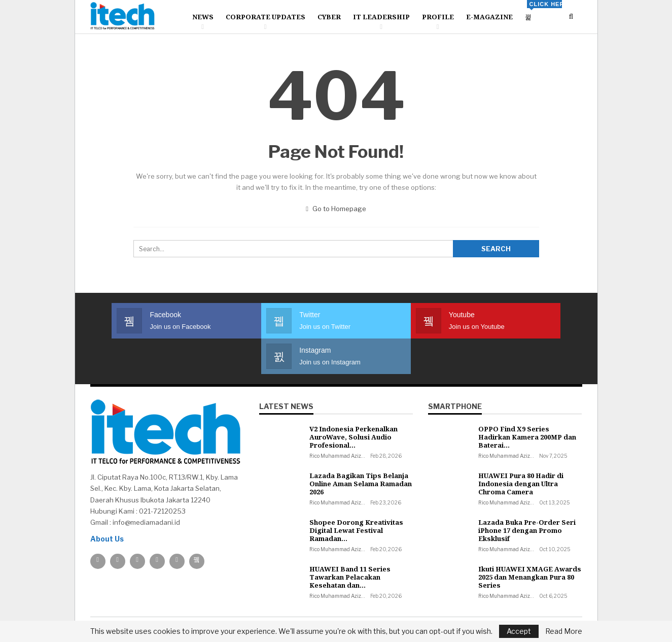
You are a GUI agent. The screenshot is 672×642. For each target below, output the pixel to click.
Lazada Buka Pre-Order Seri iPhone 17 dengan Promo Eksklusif (527, 495)
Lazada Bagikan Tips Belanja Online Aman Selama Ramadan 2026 (361, 448)
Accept (519, 631)
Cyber (329, 17)
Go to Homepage (336, 209)
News (203, 17)
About (101, 604)
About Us (107, 503)
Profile (438, 17)
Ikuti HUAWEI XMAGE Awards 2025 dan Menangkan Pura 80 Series (530, 542)
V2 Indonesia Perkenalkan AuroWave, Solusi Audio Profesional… (353, 401)
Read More (564, 631)
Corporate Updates (266, 17)
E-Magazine (489, 17)
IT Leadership (381, 17)
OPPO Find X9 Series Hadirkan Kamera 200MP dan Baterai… (527, 401)
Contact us (140, 604)
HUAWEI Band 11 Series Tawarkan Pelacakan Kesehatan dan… (350, 542)
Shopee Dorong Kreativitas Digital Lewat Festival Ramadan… (356, 495)
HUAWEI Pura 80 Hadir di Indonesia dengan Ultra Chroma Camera (521, 448)
